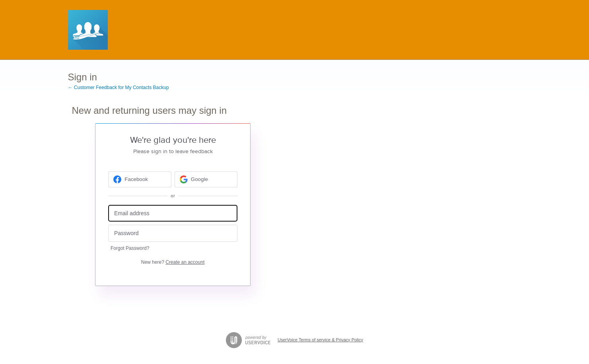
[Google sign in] (206, 179)
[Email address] (173, 213)
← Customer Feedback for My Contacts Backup (119, 88)
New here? (173, 262)
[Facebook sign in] (140, 179)
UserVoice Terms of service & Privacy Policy (320, 340)
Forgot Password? (130, 248)
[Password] (173, 233)
